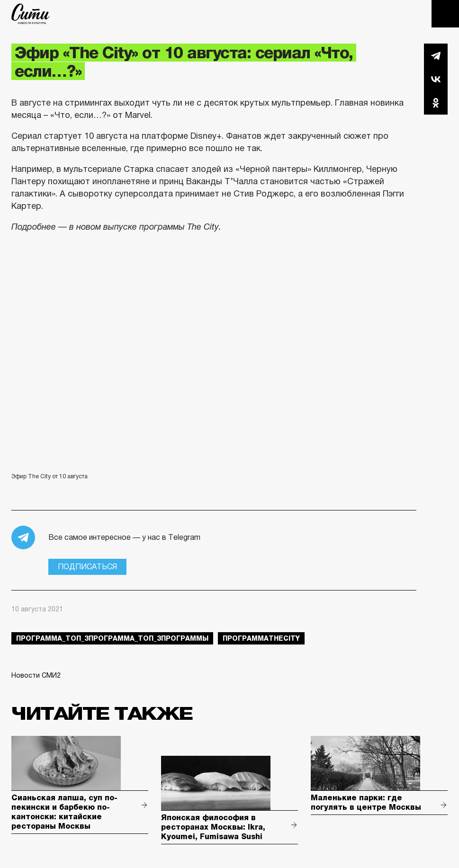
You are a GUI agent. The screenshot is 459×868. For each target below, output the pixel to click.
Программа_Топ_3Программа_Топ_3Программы (112, 638)
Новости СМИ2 (36, 675)
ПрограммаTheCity (261, 638)
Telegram (436, 55)
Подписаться (87, 567)
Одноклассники (436, 103)
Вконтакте (436, 79)
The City (31, 14)
